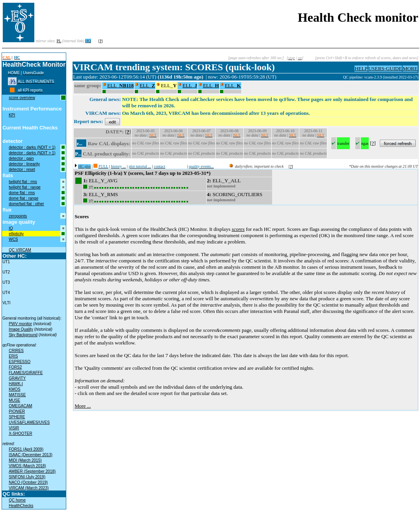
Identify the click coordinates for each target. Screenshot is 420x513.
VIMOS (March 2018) (27, 466)
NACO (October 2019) (28, 482)
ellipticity (16, 234)
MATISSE (17, 395)
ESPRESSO (20, 362)
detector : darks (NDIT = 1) (32, 147)
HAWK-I (16, 384)
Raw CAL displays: (109, 143)
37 (90, 187)
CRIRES (16, 351)
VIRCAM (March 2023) (29, 488)
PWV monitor (20, 324)
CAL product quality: (106, 154)
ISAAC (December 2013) (31, 455)
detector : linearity (24, 164)
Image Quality (21, 329)
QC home (17, 500)
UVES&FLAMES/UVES (29, 422)
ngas (365, 143)
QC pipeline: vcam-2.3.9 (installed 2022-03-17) (381, 77)
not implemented (221, 186)
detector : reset (22, 169)
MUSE (14, 400)
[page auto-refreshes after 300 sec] (256, 58)
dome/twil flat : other (26, 204)
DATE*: (115, 132)
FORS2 (15, 367)
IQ (11, 228)
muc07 (337, 77)
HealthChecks (21, 506)
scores (238, 229)
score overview (22, 98)
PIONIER (17, 411)
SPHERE (17, 417)
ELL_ (120, 85)
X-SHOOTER (20, 433)
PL (59, 41)
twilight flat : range (25, 187)
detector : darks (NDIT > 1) (32, 153)
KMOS (14, 389)
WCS (13, 239)
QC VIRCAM (20, 250)
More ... (83, 406)
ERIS (13, 356)
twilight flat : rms (23, 182)
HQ (88, 41)
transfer (343, 143)
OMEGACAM (20, 406)
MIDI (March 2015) (25, 460)
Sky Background (23, 335)
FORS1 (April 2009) (26, 449)
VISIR (14, 428)
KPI (12, 115)
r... (79, 143)
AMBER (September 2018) (32, 471)
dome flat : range (23, 198)
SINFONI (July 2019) (27, 477)
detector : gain (21, 158)
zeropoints (18, 216)
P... (78, 154)
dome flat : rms (22, 193)
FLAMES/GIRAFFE (26, 373)
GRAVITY (17, 378)
